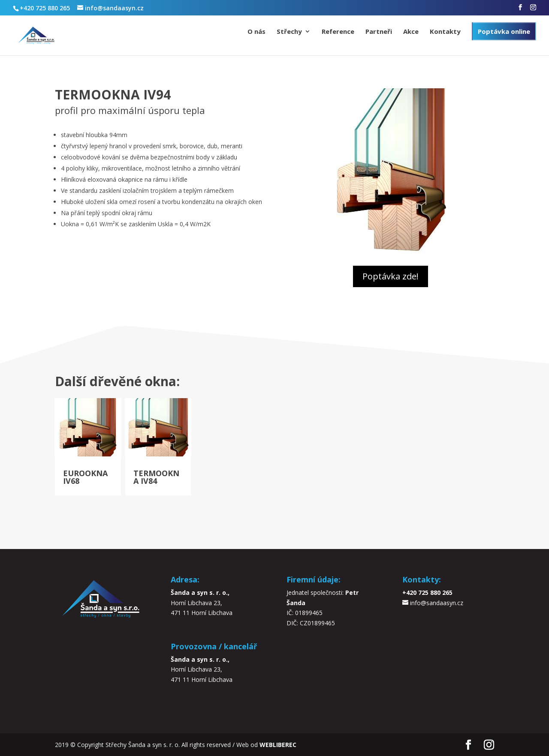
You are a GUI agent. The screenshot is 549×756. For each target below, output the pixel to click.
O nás (256, 32)
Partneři (379, 32)
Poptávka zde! (391, 276)
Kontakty (445, 32)
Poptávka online (504, 31)
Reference (338, 32)
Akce (411, 32)
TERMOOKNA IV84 (156, 477)
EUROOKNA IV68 (85, 477)
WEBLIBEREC (278, 745)
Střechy (289, 32)
